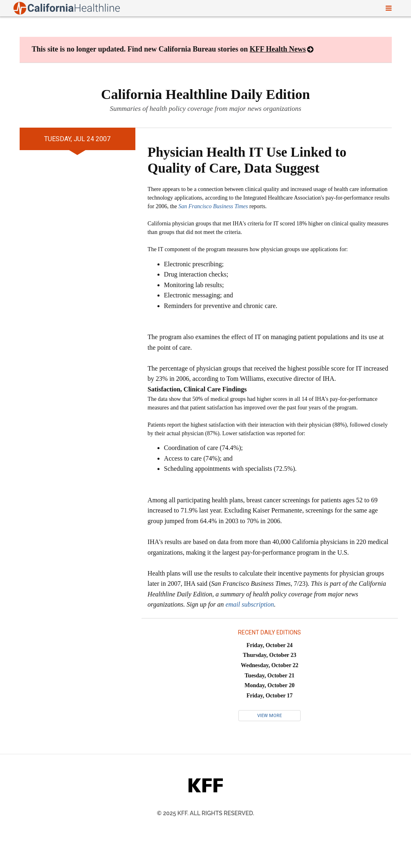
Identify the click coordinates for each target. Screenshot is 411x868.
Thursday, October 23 (270, 655)
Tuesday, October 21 (270, 676)
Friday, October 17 (270, 696)
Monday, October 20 (270, 685)
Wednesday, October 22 (270, 665)
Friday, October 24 (270, 645)
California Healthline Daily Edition (205, 94)
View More (270, 716)
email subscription (250, 604)
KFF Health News (277, 49)
